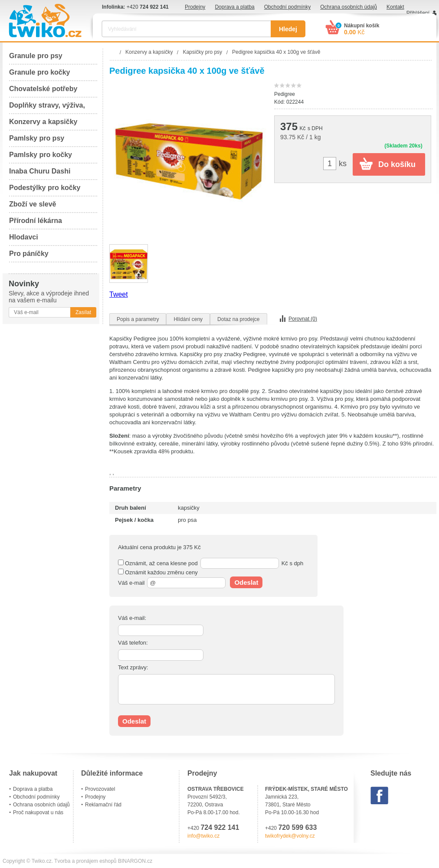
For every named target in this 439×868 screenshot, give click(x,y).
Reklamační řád (103, 805)
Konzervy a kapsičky (43, 122)
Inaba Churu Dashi (40, 171)
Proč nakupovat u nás (38, 812)
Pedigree (285, 94)
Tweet (119, 294)
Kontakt (395, 7)
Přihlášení (418, 13)
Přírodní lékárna (36, 221)
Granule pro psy (36, 56)
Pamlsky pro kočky (41, 155)
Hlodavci (24, 237)
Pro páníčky (29, 254)
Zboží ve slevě (33, 204)
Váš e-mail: (132, 618)
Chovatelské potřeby (43, 89)
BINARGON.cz (135, 861)
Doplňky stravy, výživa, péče (47, 108)
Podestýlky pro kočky (45, 188)
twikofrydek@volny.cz (290, 836)
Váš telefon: (133, 643)
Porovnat (303, 319)
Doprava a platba (234, 7)
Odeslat (246, 582)
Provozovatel (100, 789)
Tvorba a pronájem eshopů (85, 861)
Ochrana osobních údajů (349, 7)
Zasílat (83, 312)
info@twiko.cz (203, 836)
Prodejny (195, 7)
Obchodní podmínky (287, 7)
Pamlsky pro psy (37, 138)
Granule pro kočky (40, 72)
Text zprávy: (133, 667)
